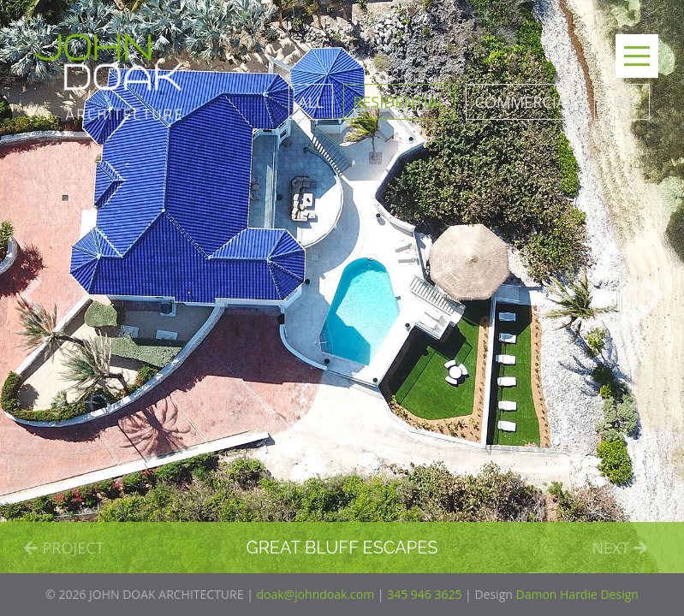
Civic (622, 102)
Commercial (525, 102)
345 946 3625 (424, 594)
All (311, 102)
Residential (399, 102)
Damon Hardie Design (577, 594)
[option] (342, 287)
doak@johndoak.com (315, 594)
